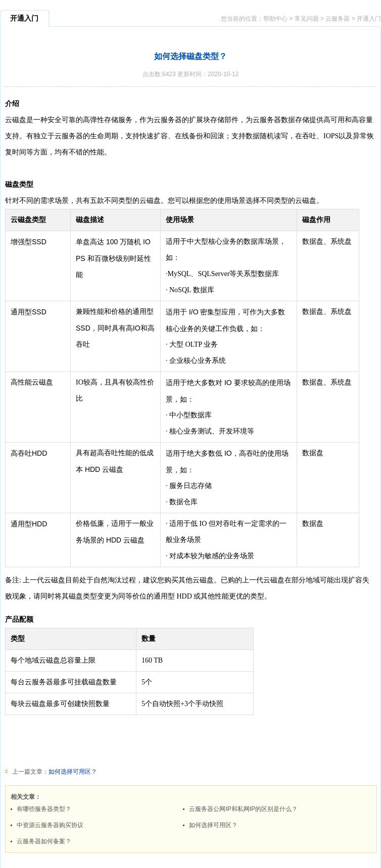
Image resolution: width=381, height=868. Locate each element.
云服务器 (338, 19)
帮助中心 (275, 19)
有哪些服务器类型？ (44, 809)
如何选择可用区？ (73, 772)
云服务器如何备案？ (44, 841)
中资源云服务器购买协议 (50, 825)
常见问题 (307, 19)
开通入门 (369, 19)
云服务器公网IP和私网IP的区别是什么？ (243, 809)
